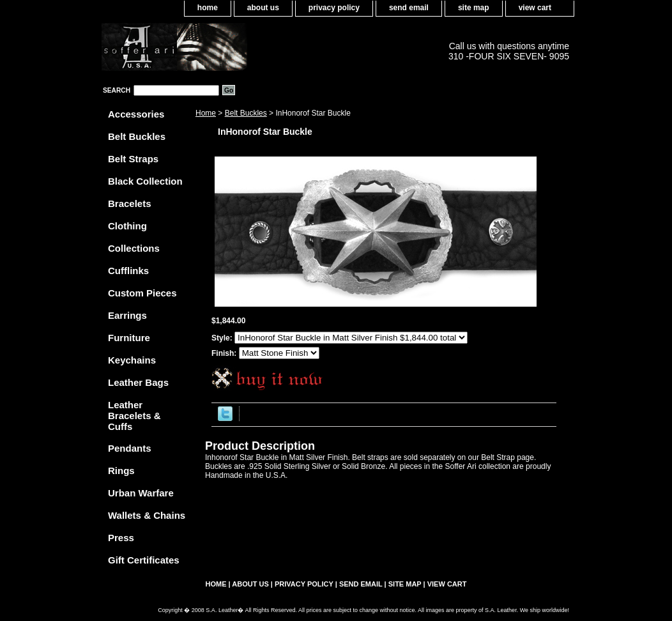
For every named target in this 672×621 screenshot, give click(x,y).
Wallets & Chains (147, 515)
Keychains (132, 360)
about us (263, 8)
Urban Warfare (141, 493)
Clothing (127, 226)
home (208, 8)
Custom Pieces (142, 293)
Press (121, 538)
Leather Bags (138, 382)
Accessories (136, 114)
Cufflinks (128, 271)
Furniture (129, 338)
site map (474, 8)
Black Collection (145, 181)
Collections (134, 248)
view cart (535, 8)
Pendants (130, 448)
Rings (121, 471)
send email (409, 8)
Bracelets (130, 203)
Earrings (127, 315)
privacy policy (334, 8)
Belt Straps (133, 159)
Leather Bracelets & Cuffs (134, 416)
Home (206, 113)
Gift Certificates (144, 560)
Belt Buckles (246, 113)
